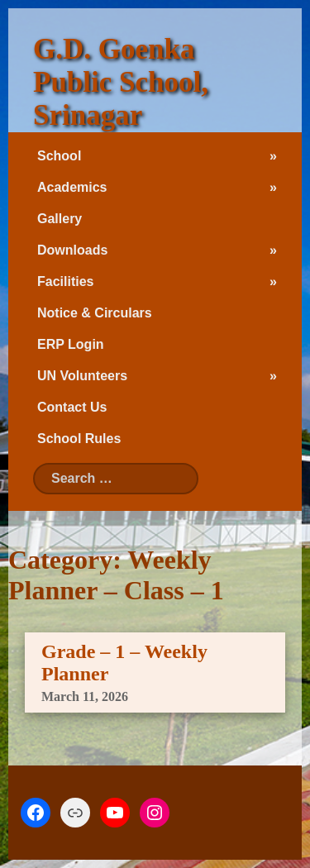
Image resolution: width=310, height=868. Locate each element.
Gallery (60, 219)
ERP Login (71, 344)
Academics (72, 187)
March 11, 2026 (85, 696)
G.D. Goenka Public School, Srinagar (121, 82)
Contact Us (72, 407)
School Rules (79, 439)
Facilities (65, 281)
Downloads (72, 250)
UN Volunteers (82, 376)
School (59, 156)
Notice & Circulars (95, 313)
